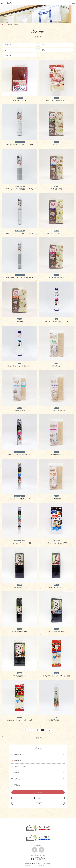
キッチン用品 (19, 767)
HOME (4, 25)
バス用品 (17, 760)
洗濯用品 (18, 773)
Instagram (38, 803)
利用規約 (36, 863)
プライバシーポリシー (45, 863)
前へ (26, 730)
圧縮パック (8, 45)
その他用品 (18, 785)
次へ (50, 730)
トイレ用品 (18, 779)
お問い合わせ (38, 792)
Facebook (38, 798)
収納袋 (44, 45)
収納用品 (17, 754)
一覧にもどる (38, 738)
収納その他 (8, 55)
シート (7, 50)
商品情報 (10, 25)
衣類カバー (45, 50)
